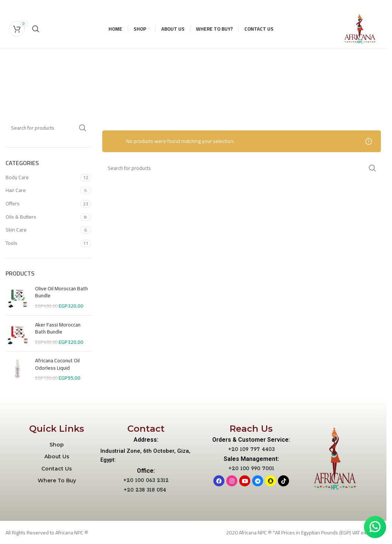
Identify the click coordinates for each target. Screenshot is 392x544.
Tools (11, 243)
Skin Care (16, 230)
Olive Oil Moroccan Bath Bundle (61, 292)
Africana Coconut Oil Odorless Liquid (57, 364)
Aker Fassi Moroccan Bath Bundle (58, 329)
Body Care (17, 177)
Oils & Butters (21, 217)
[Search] (36, 29)
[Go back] (33, 65)
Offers (13, 203)
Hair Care (16, 190)
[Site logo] (360, 28)
